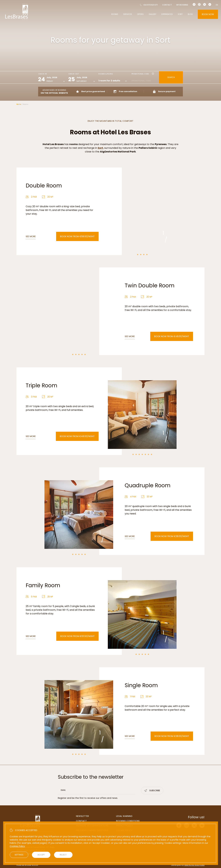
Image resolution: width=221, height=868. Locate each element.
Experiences (167, 14)
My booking (182, 5)
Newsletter (82, 816)
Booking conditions (128, 821)
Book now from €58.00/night (77, 236)
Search (171, 77)
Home (19, 104)
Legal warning (124, 816)
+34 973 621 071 (149, 5)
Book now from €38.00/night (172, 536)
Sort (180, 14)
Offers (140, 14)
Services (128, 14)
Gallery (152, 14)
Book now (208, 14)
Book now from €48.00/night (172, 336)
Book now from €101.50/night (77, 636)
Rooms (115, 14)
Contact (167, 5)
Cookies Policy (17, 846)
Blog (190, 14)
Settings (19, 855)
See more (31, 236)
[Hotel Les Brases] (17, 20)
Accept (41, 855)
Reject (63, 855)
